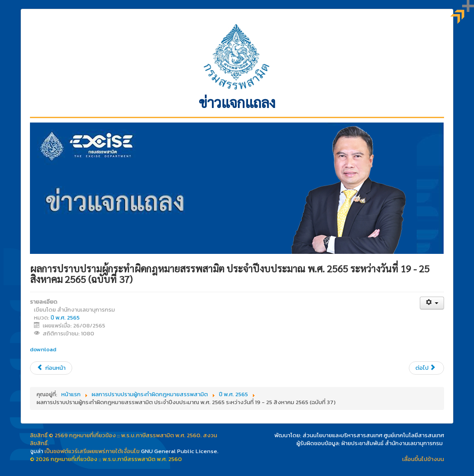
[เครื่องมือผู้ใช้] (432, 303)
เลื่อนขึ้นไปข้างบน (423, 459)
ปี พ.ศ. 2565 (65, 318)
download (43, 349)
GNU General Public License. (180, 451)
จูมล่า (37, 451)
